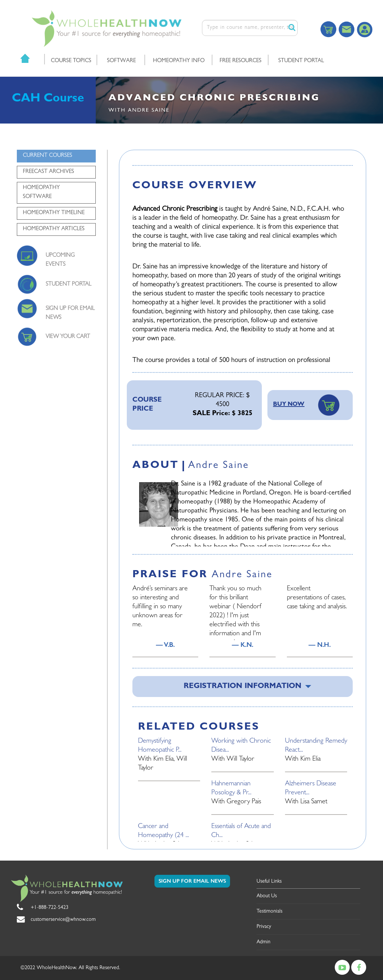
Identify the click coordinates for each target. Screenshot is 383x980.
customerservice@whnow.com (63, 920)
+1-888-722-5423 (50, 908)
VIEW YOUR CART (68, 337)
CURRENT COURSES (48, 156)
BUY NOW (289, 405)
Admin (263, 942)
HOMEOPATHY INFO (179, 61)
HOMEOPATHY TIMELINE (54, 213)
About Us (267, 896)
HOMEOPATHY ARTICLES (54, 229)
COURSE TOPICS (71, 61)
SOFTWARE (121, 61)
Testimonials (269, 911)
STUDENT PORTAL (301, 61)
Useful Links (269, 882)
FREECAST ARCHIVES (48, 172)
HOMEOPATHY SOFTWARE (41, 193)
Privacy (264, 927)
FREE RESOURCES (240, 61)
